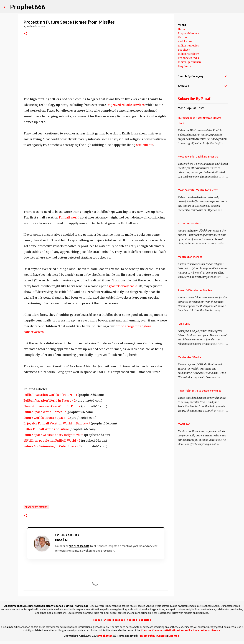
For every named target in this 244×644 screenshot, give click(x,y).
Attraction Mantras (189, 223)
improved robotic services (126, 105)
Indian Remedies (188, 46)
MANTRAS (184, 424)
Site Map (174, 636)
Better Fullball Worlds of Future (46, 429)
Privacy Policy (147, 636)
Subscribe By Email (195, 99)
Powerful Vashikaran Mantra (195, 290)
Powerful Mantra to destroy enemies (199, 391)
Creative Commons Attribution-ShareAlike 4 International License (181, 630)
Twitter (107, 620)
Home (182, 29)
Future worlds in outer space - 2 (47, 418)
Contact (162, 636)
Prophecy (184, 50)
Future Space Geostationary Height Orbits (53, 435)
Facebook (119, 620)
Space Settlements (36, 507)
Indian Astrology (188, 54)
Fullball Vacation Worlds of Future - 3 (50, 395)
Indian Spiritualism (190, 62)
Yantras (183, 37)
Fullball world (69, 217)
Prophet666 (28, 7)
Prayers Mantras (188, 33)
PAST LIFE (184, 324)
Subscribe (145, 620)
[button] (26, 34)
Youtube (132, 620)
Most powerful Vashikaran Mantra (198, 157)
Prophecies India (188, 58)
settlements (145, 145)
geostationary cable (123, 286)
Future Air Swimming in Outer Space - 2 (52, 446)
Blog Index (185, 66)
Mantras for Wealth (189, 357)
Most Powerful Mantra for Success (198, 190)
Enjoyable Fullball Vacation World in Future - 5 (57, 423)
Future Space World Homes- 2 (45, 412)
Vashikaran (185, 41)
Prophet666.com (79, 546)
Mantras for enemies (190, 257)
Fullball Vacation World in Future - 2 (50, 400)
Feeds (97, 620)
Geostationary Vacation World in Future (52, 406)
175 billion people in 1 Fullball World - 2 (52, 441)
